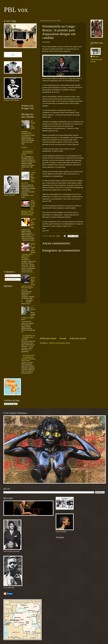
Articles (8, 276)
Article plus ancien (78, 338)
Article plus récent (48, 338)
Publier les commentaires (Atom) (59, 343)
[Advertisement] (63, 320)
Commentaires (11, 279)
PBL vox (16, 10)
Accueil (63, 338)
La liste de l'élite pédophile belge (33, 223)
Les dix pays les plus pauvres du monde (27, 153)
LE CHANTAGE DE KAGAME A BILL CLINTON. (28, 337)
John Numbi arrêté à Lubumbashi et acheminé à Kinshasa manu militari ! (28, 358)
